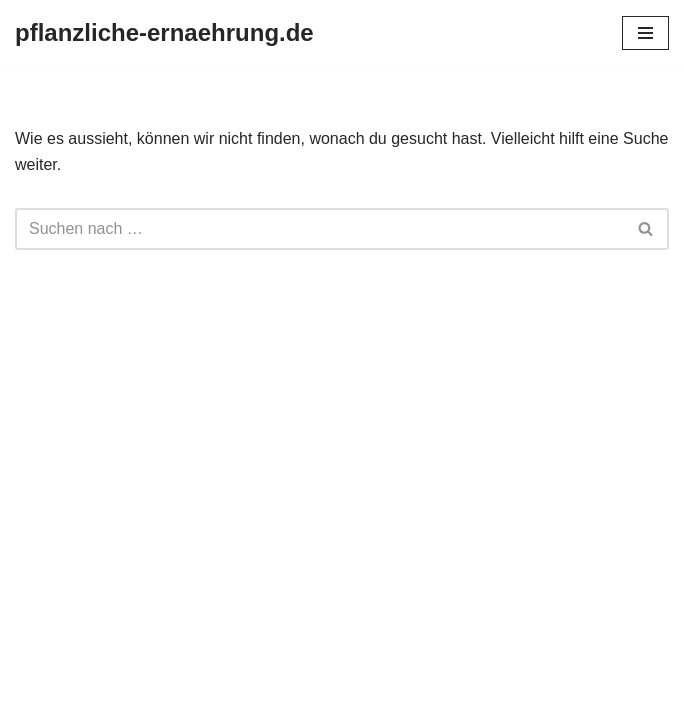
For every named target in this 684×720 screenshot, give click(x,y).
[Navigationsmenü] (645, 33)
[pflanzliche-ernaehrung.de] (164, 33)
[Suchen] (319, 229)
